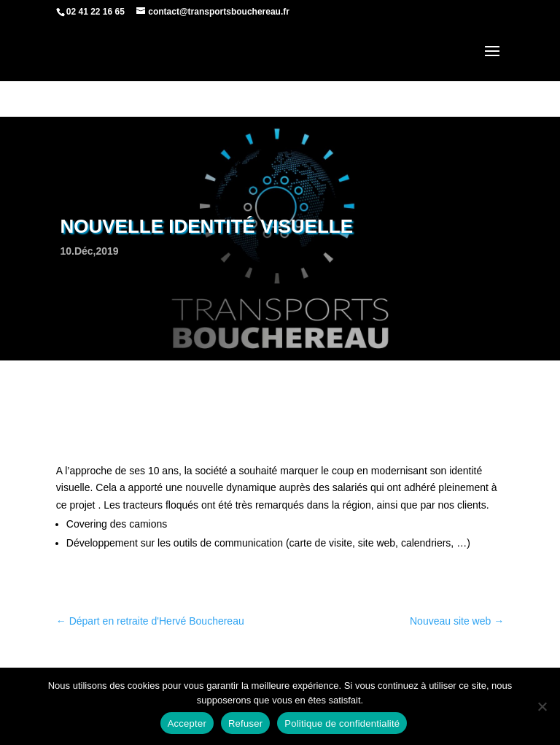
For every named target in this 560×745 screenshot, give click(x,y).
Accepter (187, 723)
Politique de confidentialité (342, 723)
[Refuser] (542, 706)
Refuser (245, 723)
